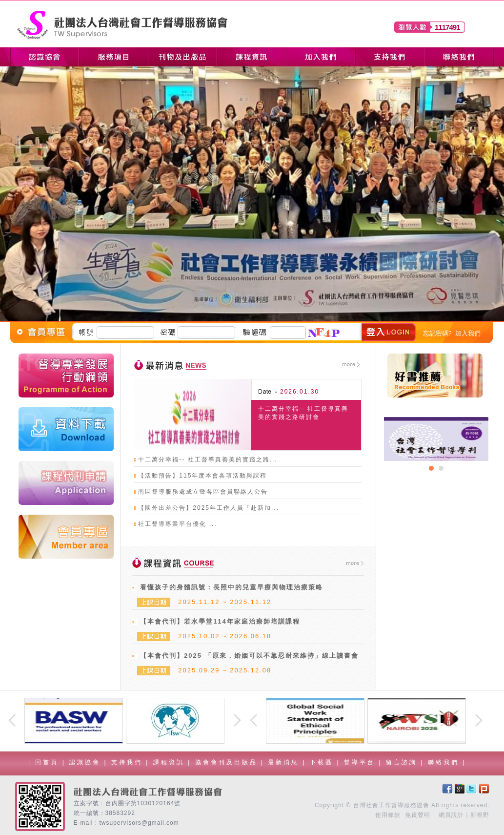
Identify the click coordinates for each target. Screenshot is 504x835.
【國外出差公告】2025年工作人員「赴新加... (209, 508)
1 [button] (431, 468)
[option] (436, 439)
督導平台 (361, 762)
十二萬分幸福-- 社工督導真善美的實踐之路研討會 (303, 413)
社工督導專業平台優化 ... (177, 524)
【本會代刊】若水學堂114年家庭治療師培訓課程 (220, 621)
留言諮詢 (403, 762)
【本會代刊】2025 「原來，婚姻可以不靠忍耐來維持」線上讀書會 (249, 656)
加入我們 (468, 333)
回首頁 (47, 762)
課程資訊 (171, 762)
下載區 (323, 762)
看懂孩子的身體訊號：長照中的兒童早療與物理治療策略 (232, 587)
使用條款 (388, 815)
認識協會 (87, 762)
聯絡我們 (445, 762)
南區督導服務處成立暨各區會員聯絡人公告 (203, 492)
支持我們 (129, 762)
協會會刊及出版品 (228, 762)
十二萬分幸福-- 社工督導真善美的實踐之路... (208, 459)
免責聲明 (418, 815)
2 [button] (441, 468)
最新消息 (285, 762)
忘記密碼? (437, 333)
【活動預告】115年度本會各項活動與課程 (202, 476)
